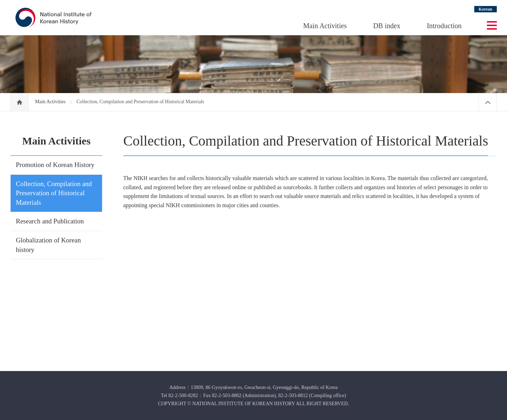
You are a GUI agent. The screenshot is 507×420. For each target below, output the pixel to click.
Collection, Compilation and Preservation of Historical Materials (54, 193)
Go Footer (0, 0)
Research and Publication (50, 221)
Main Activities (325, 26)
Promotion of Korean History (55, 165)
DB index (387, 26)
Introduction (444, 26)
